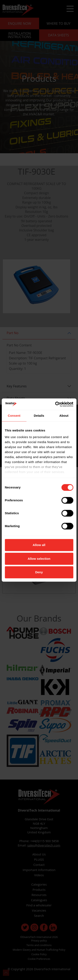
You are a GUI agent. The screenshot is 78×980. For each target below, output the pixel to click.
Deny (39, 572)
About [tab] (64, 416)
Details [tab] (39, 416)
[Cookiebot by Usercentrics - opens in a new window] (56, 404)
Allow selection (39, 559)
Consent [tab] (14, 416)
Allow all (39, 545)
